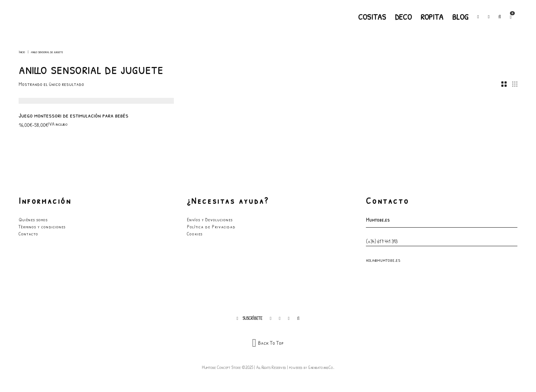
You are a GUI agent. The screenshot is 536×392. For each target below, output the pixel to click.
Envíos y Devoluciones (210, 219)
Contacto (28, 234)
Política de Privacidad (211, 226)
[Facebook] (478, 17)
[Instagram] (489, 17)
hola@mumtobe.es (383, 260)
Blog (460, 17)
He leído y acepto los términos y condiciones (454, 340)
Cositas (372, 17)
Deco (403, 17)
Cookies (195, 234)
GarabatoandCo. (321, 367)
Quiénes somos (33, 219)
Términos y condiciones (42, 226)
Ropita (432, 17)
